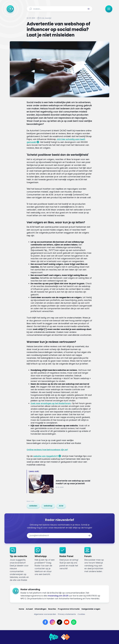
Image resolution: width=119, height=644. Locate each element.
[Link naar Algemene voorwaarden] (45, 614)
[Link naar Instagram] (52, 622)
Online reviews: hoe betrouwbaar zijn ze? (47, 450)
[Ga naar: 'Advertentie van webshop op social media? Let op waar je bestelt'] (61, 484)
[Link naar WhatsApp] (74, 622)
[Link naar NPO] (65, 637)
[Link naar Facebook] (45, 622)
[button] (88, 9)
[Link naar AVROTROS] (54, 637)
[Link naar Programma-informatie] (69, 609)
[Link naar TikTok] (59, 622)
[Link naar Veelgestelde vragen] (91, 609)
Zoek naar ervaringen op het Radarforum (51, 403)
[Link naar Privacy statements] (67, 614)
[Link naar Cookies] (81, 614)
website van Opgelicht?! (46, 456)
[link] (33, 506)
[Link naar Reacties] (52, 609)
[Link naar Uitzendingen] (40, 609)
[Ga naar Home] (10, 9)
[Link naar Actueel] (29, 609)
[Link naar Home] (21, 609)
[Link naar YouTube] (67, 622)
